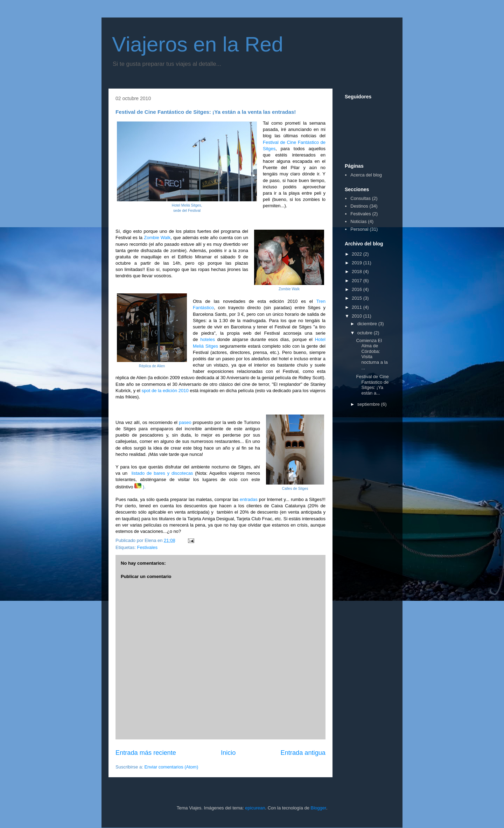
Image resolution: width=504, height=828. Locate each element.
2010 (358, 316)
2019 (358, 263)
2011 (358, 307)
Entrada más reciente (146, 753)
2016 (358, 289)
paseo (185, 422)
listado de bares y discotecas (162, 473)
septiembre (369, 404)
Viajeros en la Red (198, 44)
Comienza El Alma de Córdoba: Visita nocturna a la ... (372, 354)
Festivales (147, 547)
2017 (358, 281)
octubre (366, 333)
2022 (358, 254)
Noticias (358, 221)
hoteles (208, 339)
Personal (359, 229)
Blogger (318, 808)
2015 (358, 298)
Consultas (360, 198)
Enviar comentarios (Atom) (171, 767)
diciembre (368, 324)
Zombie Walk (156, 238)
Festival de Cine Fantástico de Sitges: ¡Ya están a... (372, 385)
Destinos (359, 206)
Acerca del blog (366, 175)
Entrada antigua (303, 753)
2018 (358, 272)
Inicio (228, 753)
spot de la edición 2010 (165, 391)
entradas (249, 499)
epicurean (255, 808)
